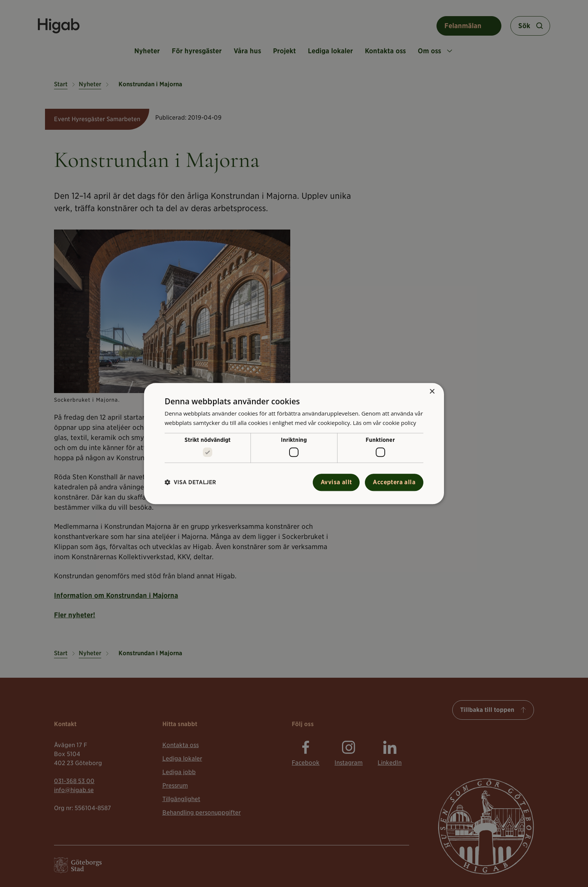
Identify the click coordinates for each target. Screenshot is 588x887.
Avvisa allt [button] (336, 482)
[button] (190, 483)
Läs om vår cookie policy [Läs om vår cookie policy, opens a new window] (385, 423)
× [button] (432, 392)
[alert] (294, 443)
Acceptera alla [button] (394, 482)
